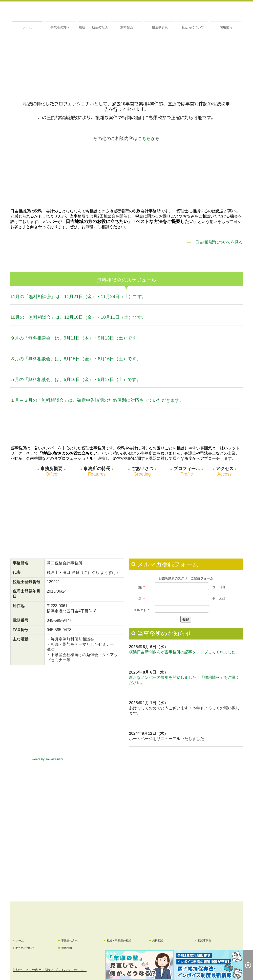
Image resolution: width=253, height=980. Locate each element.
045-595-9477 (59, 620)
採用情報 (226, 27)
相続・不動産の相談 (93, 27)
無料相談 (126, 27)
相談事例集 (160, 27)
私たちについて (193, 27)
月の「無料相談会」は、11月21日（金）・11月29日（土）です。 (81, 297)
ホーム (27, 27)
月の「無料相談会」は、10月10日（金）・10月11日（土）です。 (81, 317)
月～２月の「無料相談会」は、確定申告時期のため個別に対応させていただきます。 (99, 400)
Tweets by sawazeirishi (47, 759)
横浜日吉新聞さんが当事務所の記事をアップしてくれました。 (184, 652)
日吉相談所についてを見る (219, 242)
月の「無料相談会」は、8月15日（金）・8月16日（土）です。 (78, 359)
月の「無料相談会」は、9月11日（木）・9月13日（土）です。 (78, 338)
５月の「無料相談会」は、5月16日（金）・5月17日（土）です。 (76, 380)
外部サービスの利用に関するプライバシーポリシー (50, 970)
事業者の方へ (60, 27)
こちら (144, 139)
